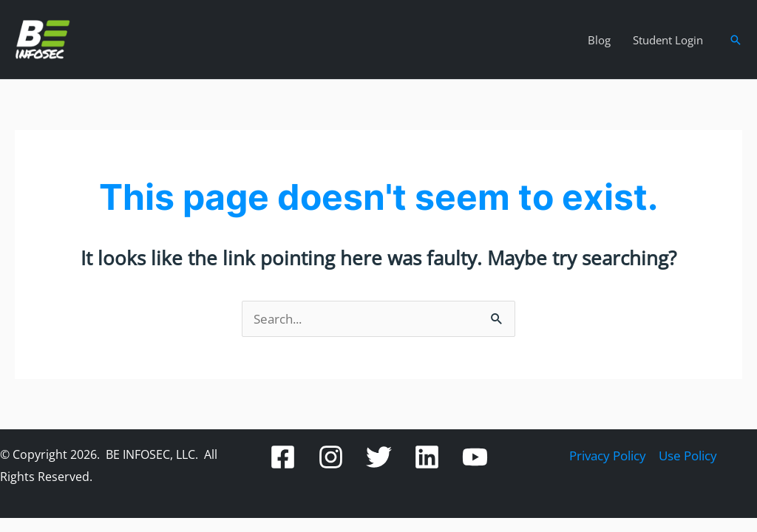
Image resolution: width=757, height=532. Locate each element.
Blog (599, 40)
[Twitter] (379, 457)
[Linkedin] (427, 457)
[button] (736, 40)
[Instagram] (331, 457)
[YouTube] (475, 457)
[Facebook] (283, 457)
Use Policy (688, 456)
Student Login (668, 40)
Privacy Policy (608, 456)
